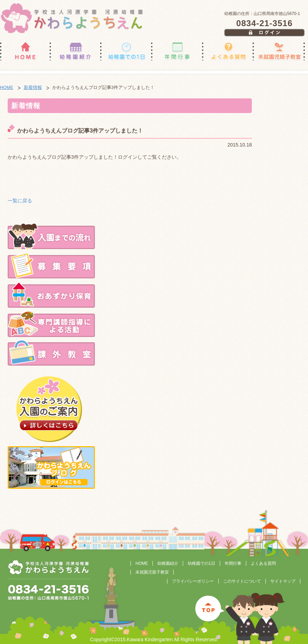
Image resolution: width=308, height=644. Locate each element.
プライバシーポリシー (193, 581)
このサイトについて (242, 581)
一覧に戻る (20, 201)
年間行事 (233, 563)
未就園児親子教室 (152, 572)
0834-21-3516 (264, 23)
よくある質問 (263, 563)
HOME (7, 88)
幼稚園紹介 (168, 563)
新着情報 (33, 88)
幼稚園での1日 (201, 563)
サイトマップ (283, 581)
